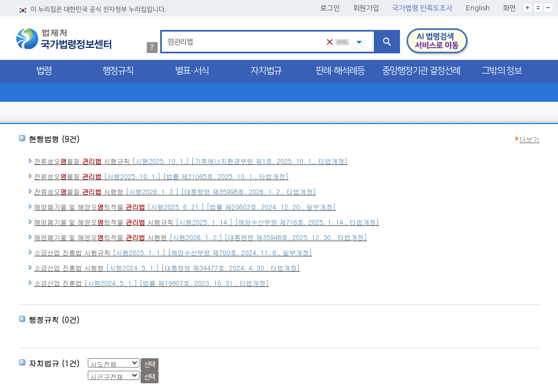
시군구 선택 (23, 349)
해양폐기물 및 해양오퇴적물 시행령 (201, 237)
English (478, 8)
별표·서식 (192, 71)
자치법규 (266, 71)
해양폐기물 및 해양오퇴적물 (185, 207)
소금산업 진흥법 (152, 283)
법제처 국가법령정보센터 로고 (64, 39)
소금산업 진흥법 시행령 (167, 268)
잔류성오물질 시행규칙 (191, 161)
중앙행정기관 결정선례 (421, 71)
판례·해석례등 (340, 71)
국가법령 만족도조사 (423, 8)
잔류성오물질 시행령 (175, 191)
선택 (150, 365)
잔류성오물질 (162, 176)
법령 (44, 71)
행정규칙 (118, 71)
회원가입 (366, 8)
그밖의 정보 (502, 71)
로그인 (330, 8)
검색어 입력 (165, 32)
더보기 (530, 139)
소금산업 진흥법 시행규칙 (173, 252)
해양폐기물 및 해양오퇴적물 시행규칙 (207, 222)
